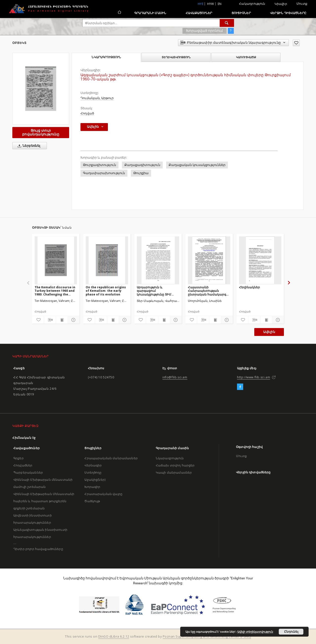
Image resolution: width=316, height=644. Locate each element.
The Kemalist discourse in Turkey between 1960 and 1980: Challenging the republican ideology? (55, 291)
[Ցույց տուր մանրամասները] (73, 320)
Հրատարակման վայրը (103, 494)
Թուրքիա (141, 173)
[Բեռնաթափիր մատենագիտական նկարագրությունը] (50, 320)
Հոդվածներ (23, 465)
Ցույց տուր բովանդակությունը (41, 132)
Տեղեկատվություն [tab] (176, 57)
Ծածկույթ (92, 501)
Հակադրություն (252, 4)
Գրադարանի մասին (150, 13)
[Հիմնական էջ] (119, 13)
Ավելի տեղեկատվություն (255, 632)
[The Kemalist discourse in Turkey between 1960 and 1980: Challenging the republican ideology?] (56, 260)
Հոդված (87, 113)
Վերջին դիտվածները (288, 13)
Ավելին (269, 332)
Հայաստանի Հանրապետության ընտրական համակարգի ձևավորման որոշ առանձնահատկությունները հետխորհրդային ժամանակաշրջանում (209, 291)
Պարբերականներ (28, 472)
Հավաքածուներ (199, 13)
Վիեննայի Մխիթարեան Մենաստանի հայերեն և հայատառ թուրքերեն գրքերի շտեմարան (44, 501)
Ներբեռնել (28, 146)
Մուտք (302, 4)
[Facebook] (240, 387)
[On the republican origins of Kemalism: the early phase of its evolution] (107, 260)
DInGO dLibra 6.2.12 (114, 636)
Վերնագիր (93, 465)
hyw (211, 4)
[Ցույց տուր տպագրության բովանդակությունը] (62, 320)
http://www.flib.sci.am (254, 377)
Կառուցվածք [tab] (246, 57)
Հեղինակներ (249, 287)
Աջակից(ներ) (95, 480)
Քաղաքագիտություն (142, 165)
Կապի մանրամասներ (174, 472)
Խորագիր (92, 487)
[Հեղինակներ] (260, 260)
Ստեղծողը (93, 472)
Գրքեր (19, 458)
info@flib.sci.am (175, 377)
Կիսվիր (281, 4)
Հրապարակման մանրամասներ (111, 458)
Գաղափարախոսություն (104, 173)
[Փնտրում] (227, 23)
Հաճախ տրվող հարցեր (175, 465)
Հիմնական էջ (24, 438)
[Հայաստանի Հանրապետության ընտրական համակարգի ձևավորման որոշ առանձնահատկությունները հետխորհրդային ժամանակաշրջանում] (209, 260)
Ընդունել (291, 632)
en (220, 4)
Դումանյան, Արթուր (97, 98)
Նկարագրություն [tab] (106, 57)
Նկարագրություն (170, 458)
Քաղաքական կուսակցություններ (197, 165)
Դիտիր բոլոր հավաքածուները (38, 549)
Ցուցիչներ (241, 13)
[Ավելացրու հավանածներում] (296, 43)
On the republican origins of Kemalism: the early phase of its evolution (106, 291)
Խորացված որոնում (205, 31)
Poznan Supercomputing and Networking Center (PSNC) (207, 636)
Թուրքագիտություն (99, 165)
